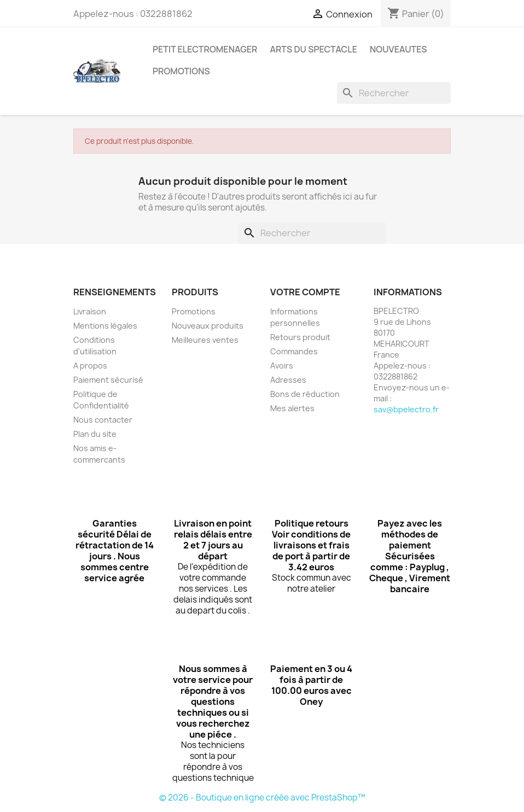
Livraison (90, 311)
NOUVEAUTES (398, 49)
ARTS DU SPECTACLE (313, 49)
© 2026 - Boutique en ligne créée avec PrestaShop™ (262, 798)
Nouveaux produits (208, 326)
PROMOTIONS (181, 71)
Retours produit (300, 337)
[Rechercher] (394, 93)
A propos (90, 366)
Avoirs (282, 366)
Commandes (294, 351)
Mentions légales (105, 326)
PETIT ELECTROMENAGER (205, 49)
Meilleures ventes (205, 340)
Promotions (194, 311)
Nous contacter (103, 420)
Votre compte (305, 292)
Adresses (288, 380)
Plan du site (95, 434)
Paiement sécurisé (108, 380)
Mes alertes (292, 408)
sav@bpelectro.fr (406, 409)
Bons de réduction (305, 394)
